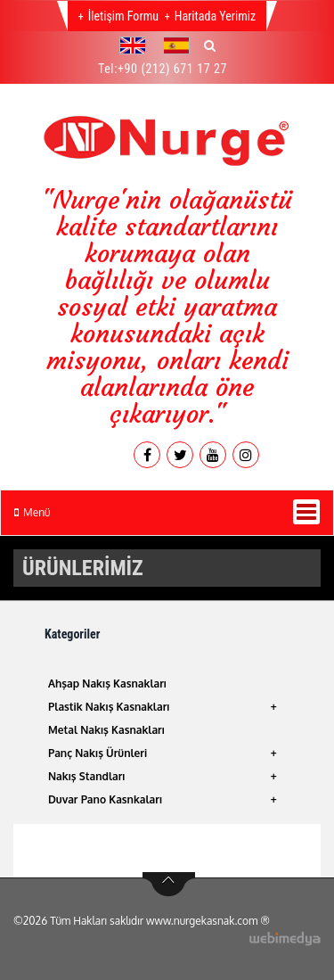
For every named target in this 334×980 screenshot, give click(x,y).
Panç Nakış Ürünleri (98, 753)
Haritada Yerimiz (215, 16)
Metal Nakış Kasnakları (106, 730)
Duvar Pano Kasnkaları (105, 799)
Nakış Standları (87, 776)
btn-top (169, 885)
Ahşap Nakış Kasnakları (107, 684)
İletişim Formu (123, 16)
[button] (137, 45)
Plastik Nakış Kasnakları (109, 707)
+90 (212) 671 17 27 (172, 69)
